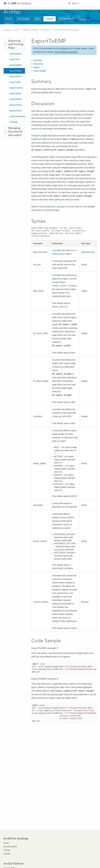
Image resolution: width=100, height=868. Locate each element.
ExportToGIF (15, 82)
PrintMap (14, 122)
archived (64, 48)
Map (37, 19)
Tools (82, 19)
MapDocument (59, 254)
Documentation (10, 847)
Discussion (38, 64)
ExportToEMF (16, 71)
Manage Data (66, 19)
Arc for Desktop (20, 3)
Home (9, 19)
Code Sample (40, 71)
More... (9, 24)
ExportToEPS (16, 76)
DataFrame (36, 139)
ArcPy (17, 30)
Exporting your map (51, 207)
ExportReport (15, 54)
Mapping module (30, 30)
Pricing (7, 850)
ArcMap (12, 12)
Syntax (37, 67)
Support (7, 854)
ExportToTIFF (16, 111)
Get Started (23, 19)
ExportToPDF (16, 94)
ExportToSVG (16, 105)
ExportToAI (14, 59)
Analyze (49, 19)
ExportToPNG (16, 99)
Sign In (75, 3)
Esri (90, 4)
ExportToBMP (16, 65)
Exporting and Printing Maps (66, 30)
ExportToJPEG (16, 88)
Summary (38, 60)
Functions (46, 30)
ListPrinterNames (17, 116)
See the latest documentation (66, 52)
